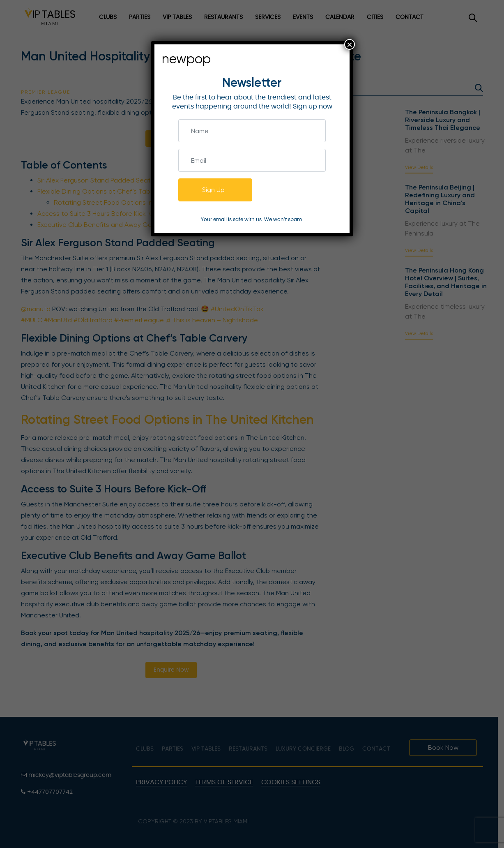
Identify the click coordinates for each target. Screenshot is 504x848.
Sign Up (213, 190)
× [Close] (350, 44)
